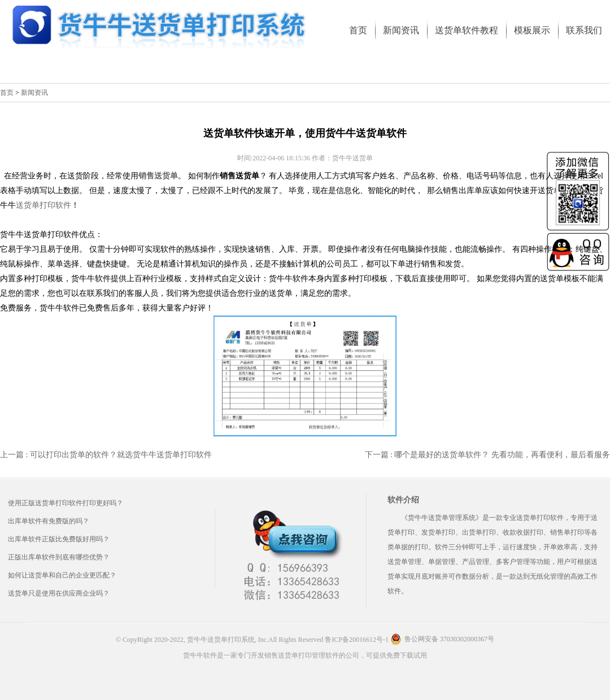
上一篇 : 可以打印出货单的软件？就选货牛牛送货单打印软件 (106, 455)
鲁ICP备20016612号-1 (357, 640)
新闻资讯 (34, 93)
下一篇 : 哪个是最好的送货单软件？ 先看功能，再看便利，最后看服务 (487, 455)
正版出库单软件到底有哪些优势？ (59, 557)
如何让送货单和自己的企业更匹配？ (62, 575)
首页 (7, 93)
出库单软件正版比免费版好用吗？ (59, 539)
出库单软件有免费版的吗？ (49, 521)
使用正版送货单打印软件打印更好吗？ (66, 503)
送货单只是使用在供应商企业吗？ (59, 593)
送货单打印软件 (43, 205)
